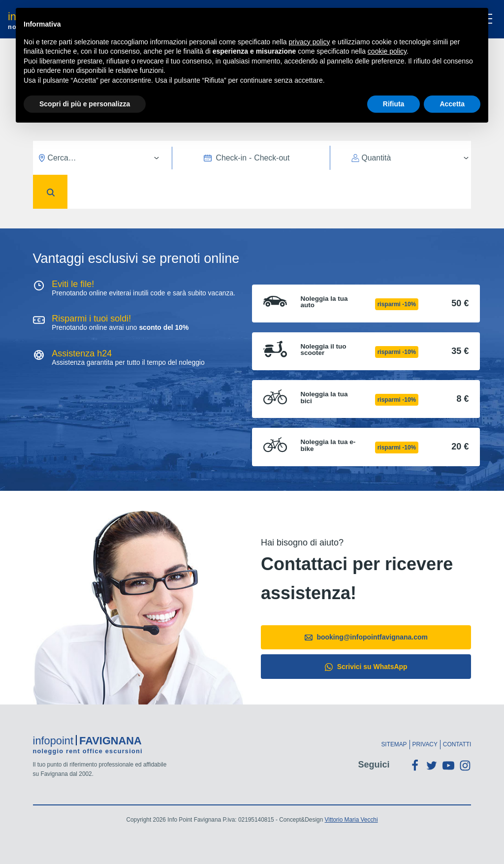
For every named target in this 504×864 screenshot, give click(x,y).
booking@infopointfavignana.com (366, 637)
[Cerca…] (100, 158)
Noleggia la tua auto (324, 302)
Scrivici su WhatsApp (366, 667)
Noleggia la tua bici (324, 398)
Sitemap (394, 744)
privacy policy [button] (310, 42)
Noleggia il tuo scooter (324, 350)
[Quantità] (411, 158)
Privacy (425, 744)
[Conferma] (50, 192)
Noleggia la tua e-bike (328, 445)
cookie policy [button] (387, 51)
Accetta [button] (452, 104)
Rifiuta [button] (394, 104)
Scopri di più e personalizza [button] (85, 104)
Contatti (457, 744)
